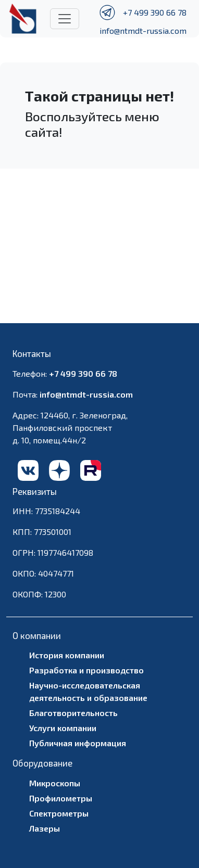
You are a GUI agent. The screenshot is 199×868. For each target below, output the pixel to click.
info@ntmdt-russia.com (143, 30)
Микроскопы (55, 783)
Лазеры (45, 828)
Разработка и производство (86, 670)
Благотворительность (73, 713)
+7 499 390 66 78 (155, 12)
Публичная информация (78, 743)
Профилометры (61, 798)
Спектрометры (59, 813)
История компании (67, 655)
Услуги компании (63, 728)
